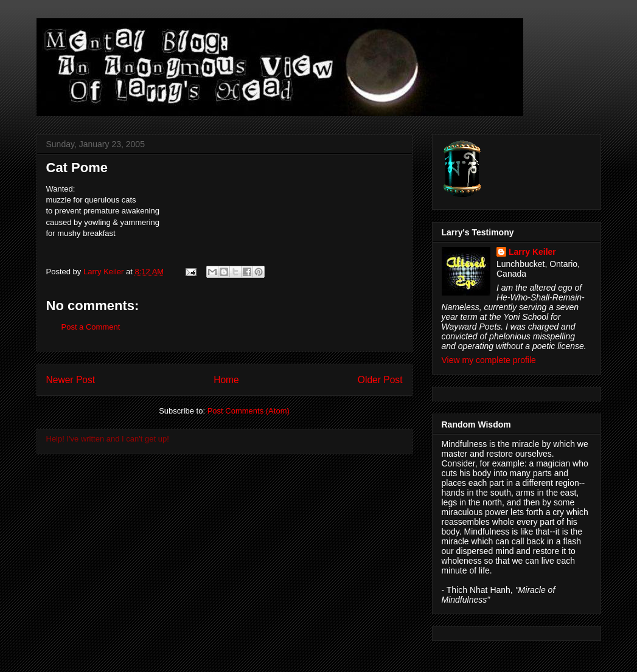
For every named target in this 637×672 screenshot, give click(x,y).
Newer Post (71, 380)
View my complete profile (489, 360)
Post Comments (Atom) (249, 411)
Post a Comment (91, 327)
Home (226, 380)
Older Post (380, 380)
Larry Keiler (532, 252)
